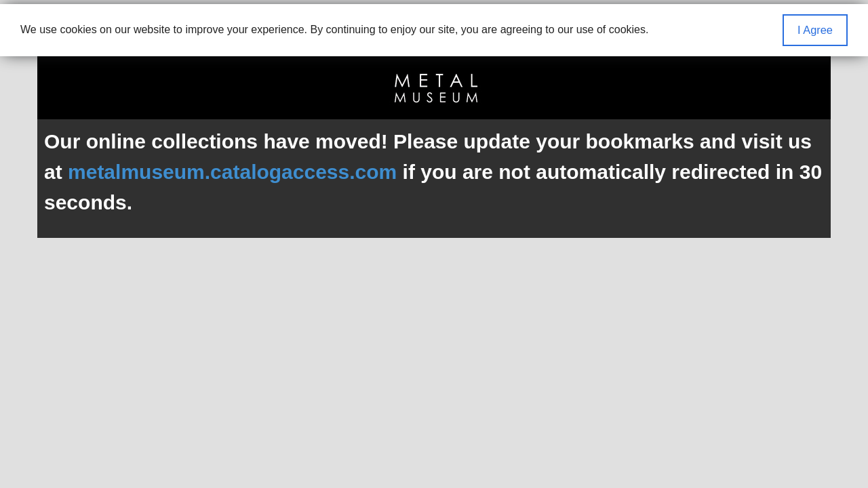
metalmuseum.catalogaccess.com (232, 172)
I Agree (815, 30)
